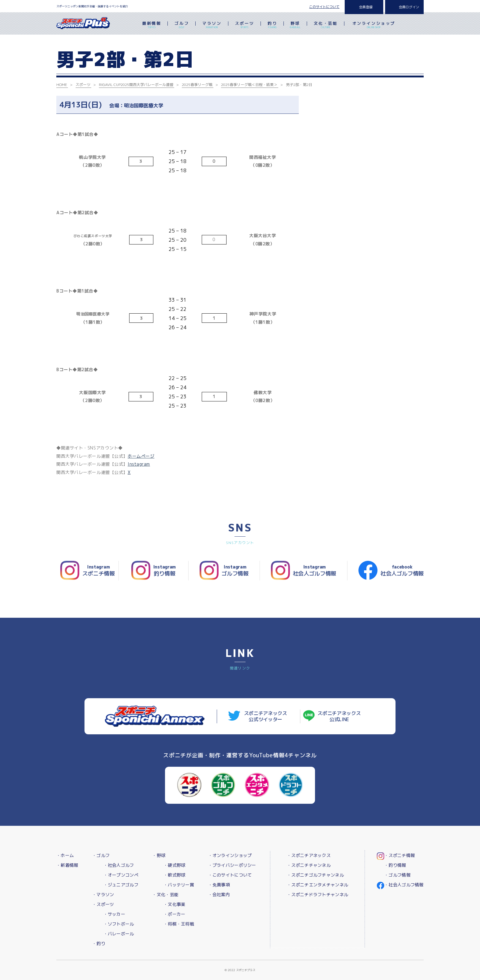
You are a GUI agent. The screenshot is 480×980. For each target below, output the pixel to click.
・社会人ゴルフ (119, 865)
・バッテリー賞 (179, 885)
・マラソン (103, 894)
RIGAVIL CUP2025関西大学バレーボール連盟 (136, 85)
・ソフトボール (119, 924)
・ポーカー (174, 914)
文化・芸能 (326, 25)
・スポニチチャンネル (309, 865)
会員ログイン (409, 7)
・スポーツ (103, 904)
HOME (62, 85)
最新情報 (152, 25)
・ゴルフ (101, 855)
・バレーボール (119, 934)
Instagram (139, 464)
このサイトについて (324, 7)
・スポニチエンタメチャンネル (317, 885)
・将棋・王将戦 (179, 924)
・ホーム (65, 855)
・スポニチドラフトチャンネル (317, 894)
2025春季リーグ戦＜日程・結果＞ (249, 85)
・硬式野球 (174, 865)
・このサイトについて (230, 875)
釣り (272, 25)
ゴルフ (182, 25)
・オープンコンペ (121, 875)
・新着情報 (67, 865)
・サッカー (114, 914)
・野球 (159, 855)
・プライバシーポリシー (232, 865)
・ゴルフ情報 (397, 875)
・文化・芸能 (165, 894)
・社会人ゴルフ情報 (404, 885)
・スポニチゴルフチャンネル (315, 875)
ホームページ (141, 456)
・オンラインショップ (230, 855)
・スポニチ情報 (399, 855)
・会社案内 (219, 894)
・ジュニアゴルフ (121, 885)
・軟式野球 (174, 875)
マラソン (212, 25)
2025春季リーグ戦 (197, 85)
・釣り (99, 943)
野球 (295, 25)
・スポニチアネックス (309, 855)
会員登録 (366, 7)
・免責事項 (219, 885)
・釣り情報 (395, 865)
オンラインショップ (374, 25)
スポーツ (245, 25)
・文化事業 (174, 904)
